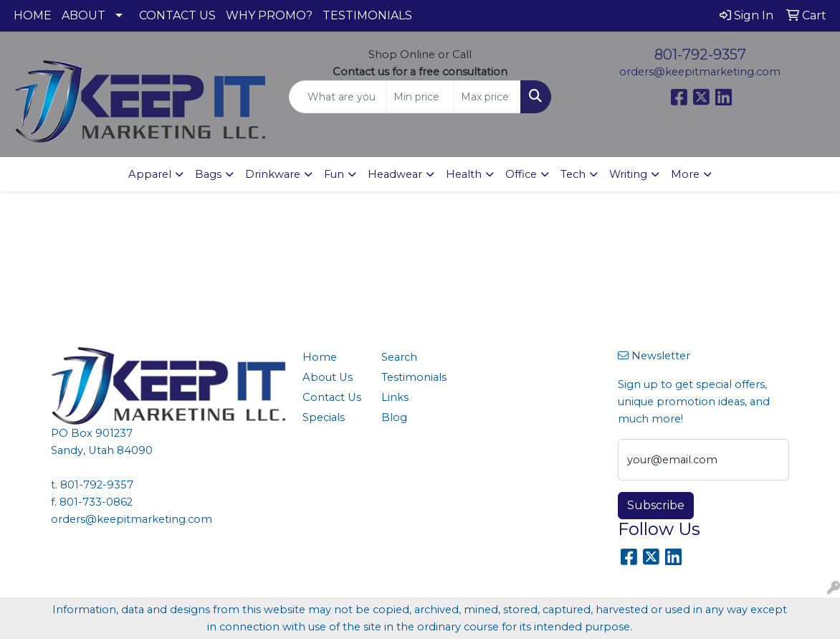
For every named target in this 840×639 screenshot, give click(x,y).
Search (399, 357)
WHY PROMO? (269, 15)
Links (395, 397)
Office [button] (521, 174)
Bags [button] (208, 174)
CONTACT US (177, 15)
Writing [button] (628, 174)
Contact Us (332, 397)
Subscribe (656, 505)
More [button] (685, 174)
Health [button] (464, 174)
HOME (33, 15)
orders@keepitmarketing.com (700, 72)
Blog (394, 417)
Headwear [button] (395, 174)
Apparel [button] (150, 174)
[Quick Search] (338, 97)
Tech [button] (573, 174)
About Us (328, 377)
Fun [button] (334, 174)
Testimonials (412, 377)
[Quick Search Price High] (487, 97)
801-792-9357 (700, 55)
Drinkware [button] (273, 174)
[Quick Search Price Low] (420, 97)
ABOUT (83, 15)
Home (320, 357)
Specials (324, 417)
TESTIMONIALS (367, 15)
